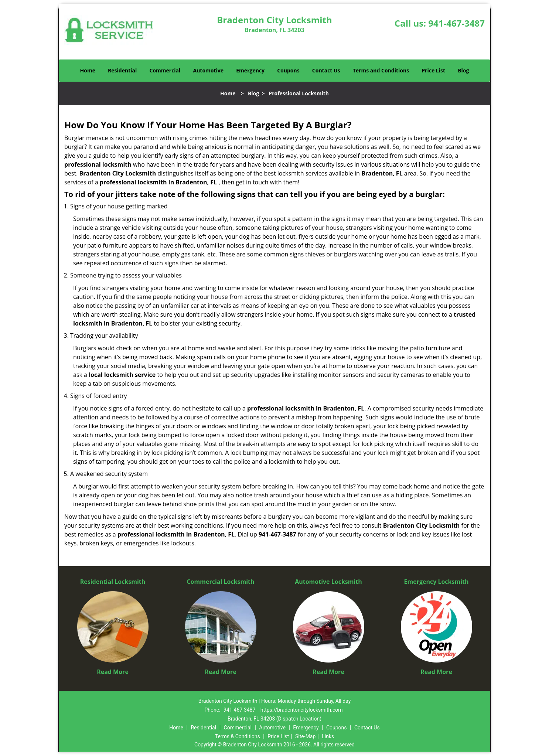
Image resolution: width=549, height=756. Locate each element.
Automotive (209, 70)
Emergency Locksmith (437, 582)
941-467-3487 (456, 23)
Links (328, 736)
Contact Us (326, 70)
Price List (433, 70)
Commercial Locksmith (220, 582)
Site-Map (305, 736)
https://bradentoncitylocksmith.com (302, 710)
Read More (113, 672)
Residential (122, 70)
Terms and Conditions (381, 70)
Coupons (288, 70)
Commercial (165, 70)
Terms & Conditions (238, 736)
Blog (463, 70)
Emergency (250, 70)
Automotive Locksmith (328, 582)
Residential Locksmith (113, 582)
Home (88, 70)
